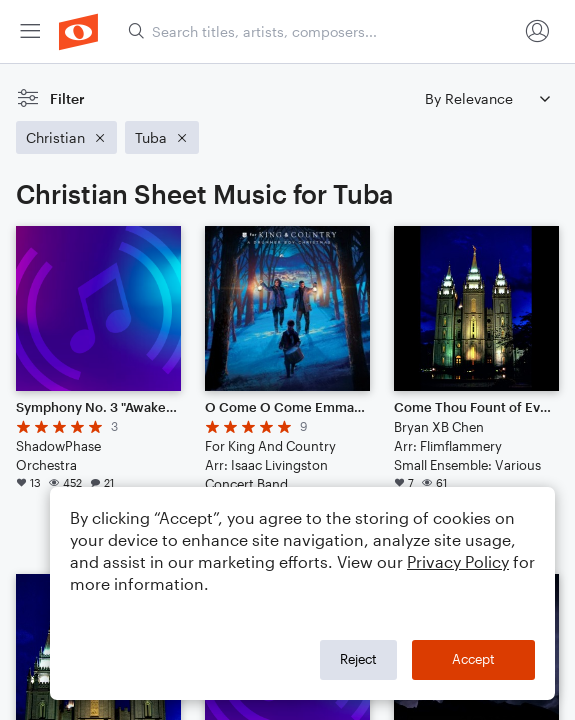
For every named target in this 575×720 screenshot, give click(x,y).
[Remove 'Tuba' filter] (162, 137)
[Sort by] (487, 98)
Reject (358, 659)
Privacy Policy (458, 561)
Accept (473, 659)
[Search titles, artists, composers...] (322, 31)
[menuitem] (30, 31)
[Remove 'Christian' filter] (66, 137)
